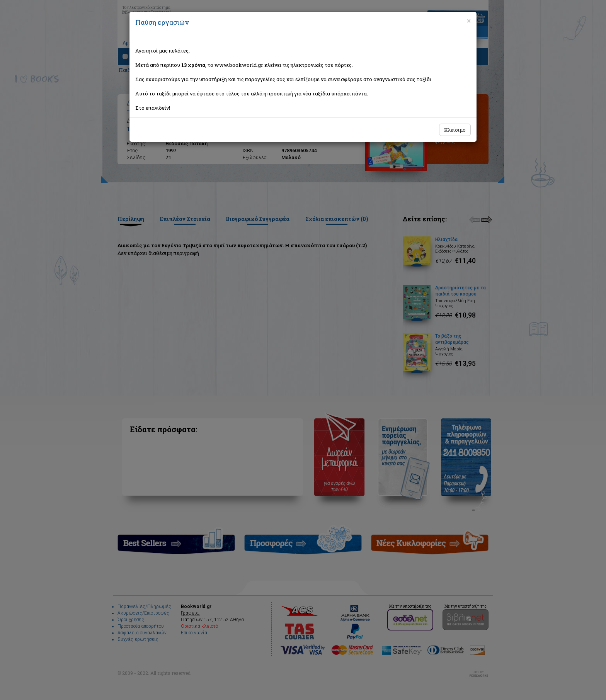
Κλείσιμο (455, 130)
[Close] (469, 21)
